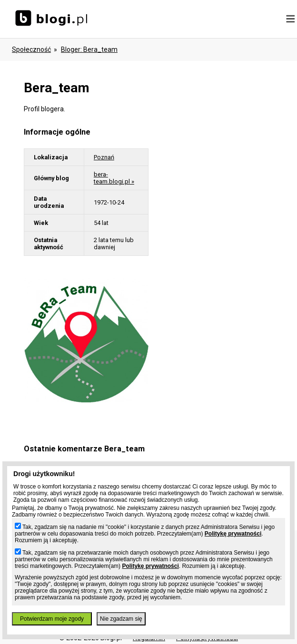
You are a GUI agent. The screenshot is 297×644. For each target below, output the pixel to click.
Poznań (104, 157)
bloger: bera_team (89, 49)
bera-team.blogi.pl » (114, 178)
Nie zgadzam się (121, 619)
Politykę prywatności (233, 534)
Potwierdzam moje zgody (52, 619)
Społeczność (31, 49)
